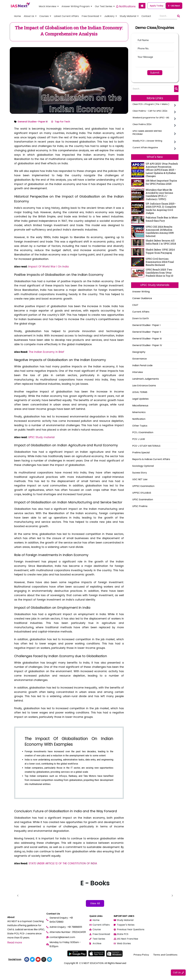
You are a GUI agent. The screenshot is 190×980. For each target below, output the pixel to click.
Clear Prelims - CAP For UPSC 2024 (150, 111)
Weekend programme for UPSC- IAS (151, 118)
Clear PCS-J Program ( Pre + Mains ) (151, 104)
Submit (155, 73)
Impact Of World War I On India (48, 267)
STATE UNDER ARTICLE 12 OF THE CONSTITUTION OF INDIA (63, 863)
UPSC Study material (41, 437)
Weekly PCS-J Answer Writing (147, 141)
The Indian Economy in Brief (46, 352)
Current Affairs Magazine (145, 148)
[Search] (168, 16)
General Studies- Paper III (33, 122)
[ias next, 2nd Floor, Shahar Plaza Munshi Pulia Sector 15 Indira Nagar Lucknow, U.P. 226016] (167, 932)
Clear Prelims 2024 (142, 124)
